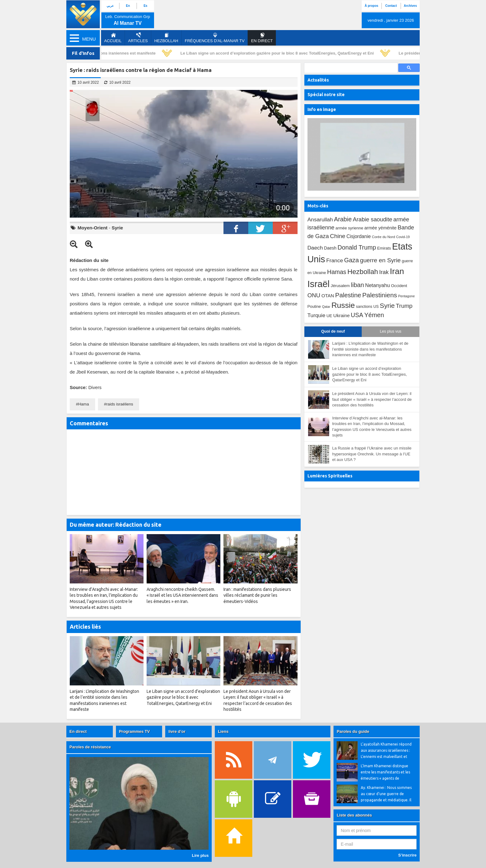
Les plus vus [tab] (390, 331)
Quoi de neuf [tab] (333, 331)
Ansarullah (320, 219)
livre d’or (177, 731)
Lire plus (200, 855)
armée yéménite (381, 228)
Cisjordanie (359, 236)
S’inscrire (407, 855)
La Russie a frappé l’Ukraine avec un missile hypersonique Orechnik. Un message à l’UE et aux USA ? (372, 454)
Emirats (384, 248)
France (334, 260)
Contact (391, 6)
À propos (371, 6)
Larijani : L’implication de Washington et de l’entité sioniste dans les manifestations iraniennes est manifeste (370, 349)
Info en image (322, 109)
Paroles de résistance (90, 747)
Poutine (314, 306)
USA (357, 315)
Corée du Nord (384, 237)
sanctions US (367, 307)
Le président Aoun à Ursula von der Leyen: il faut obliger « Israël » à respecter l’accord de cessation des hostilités (372, 399)
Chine (338, 236)
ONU (314, 295)
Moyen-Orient (93, 228)
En (128, 6)
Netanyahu (378, 285)
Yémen (374, 315)
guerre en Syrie (380, 260)
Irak (384, 272)
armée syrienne (349, 228)
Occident (399, 286)
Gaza (351, 260)
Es (145, 6)
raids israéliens (120, 404)
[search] (350, 68)
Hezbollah (166, 38)
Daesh (330, 248)
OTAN (328, 296)
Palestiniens (380, 295)
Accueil (113, 38)
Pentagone (406, 296)
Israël (319, 284)
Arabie (343, 219)
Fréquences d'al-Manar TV (215, 38)
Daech (315, 248)
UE (329, 316)
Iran (397, 271)
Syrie (117, 228)
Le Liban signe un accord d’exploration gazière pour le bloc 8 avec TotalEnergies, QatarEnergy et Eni (278, 53)
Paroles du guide (353, 731)
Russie (343, 305)
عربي (110, 6)
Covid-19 (403, 237)
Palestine (348, 295)
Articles (138, 38)
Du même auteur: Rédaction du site (116, 525)
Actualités (318, 80)
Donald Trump (357, 247)
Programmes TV (135, 731)
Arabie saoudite (372, 219)
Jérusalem (340, 286)
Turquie (316, 315)
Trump (404, 306)
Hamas (337, 272)
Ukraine (341, 315)
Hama (84, 404)
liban (357, 285)
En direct (78, 731)
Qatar (326, 307)
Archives (410, 6)
